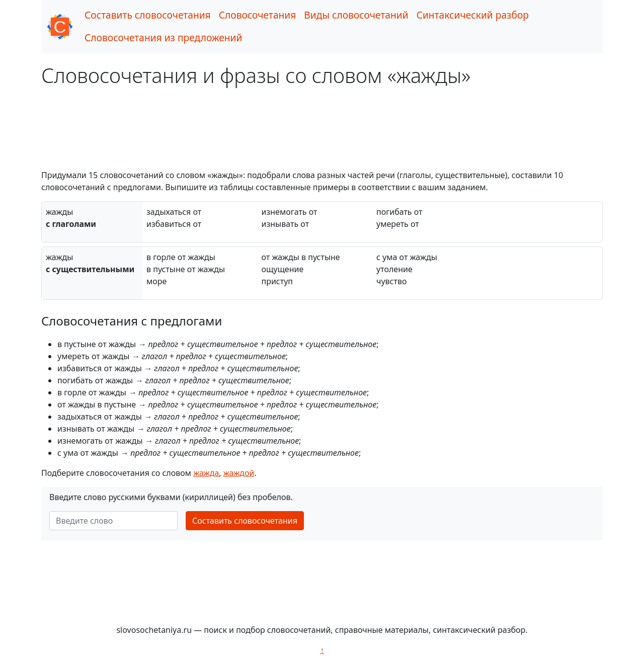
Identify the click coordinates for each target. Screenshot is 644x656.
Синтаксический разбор (473, 15)
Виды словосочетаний (356, 15)
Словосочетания (258, 15)
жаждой (239, 473)
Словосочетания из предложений (163, 37)
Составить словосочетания (148, 15)
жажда (206, 473)
